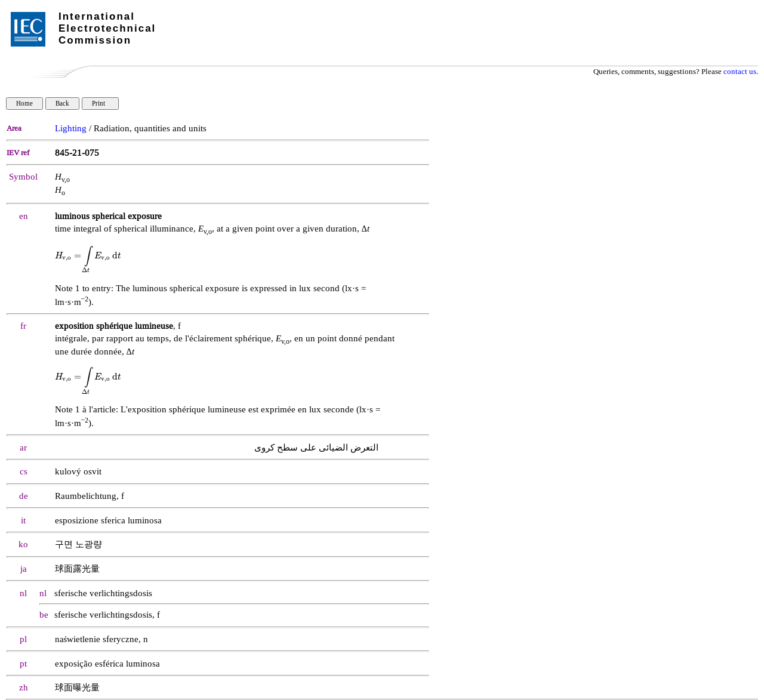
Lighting (71, 129)
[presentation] (88, 256)
